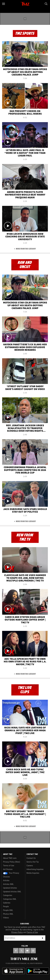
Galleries (7, 903)
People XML (8, 910)
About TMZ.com (10, 858)
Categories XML (10, 899)
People (6, 907)
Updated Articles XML (12, 892)
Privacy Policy (17, 932)
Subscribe (43, 938)
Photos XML (8, 914)
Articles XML (8, 884)
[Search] (46, 4)
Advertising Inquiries (35, 869)
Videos (6, 918)
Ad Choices (8, 869)
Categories (8, 895)
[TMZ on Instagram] (33, 951)
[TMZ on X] (22, 951)
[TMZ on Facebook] (16, 951)
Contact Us (31, 858)
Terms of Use (9, 866)
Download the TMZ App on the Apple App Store (14, 971)
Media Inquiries (33, 873)
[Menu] (4, 4)
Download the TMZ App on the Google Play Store (38, 971)
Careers (30, 866)
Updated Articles (10, 888)
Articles (6, 880)
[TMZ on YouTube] (27, 951)
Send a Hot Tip (33, 862)
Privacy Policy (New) (12, 862)
